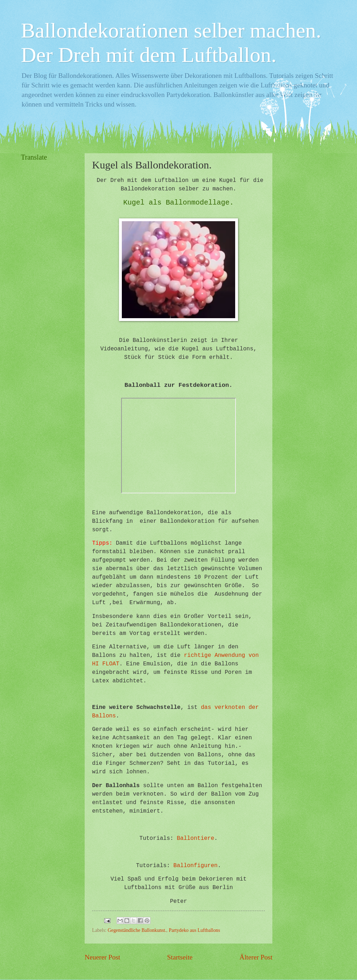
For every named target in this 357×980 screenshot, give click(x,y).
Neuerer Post (102, 957)
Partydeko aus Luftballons (195, 930)
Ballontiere (195, 838)
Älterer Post (256, 957)
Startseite (180, 957)
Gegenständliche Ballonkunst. (137, 930)
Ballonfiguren (196, 866)
